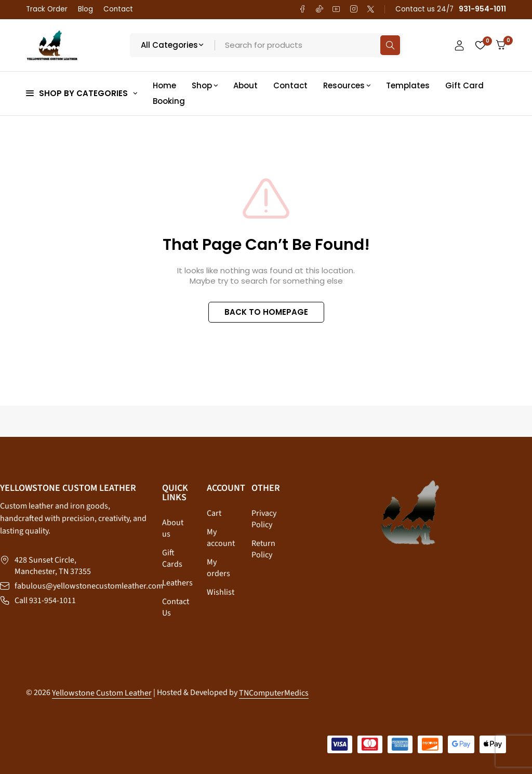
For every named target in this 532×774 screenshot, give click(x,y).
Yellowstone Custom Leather (102, 693)
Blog (85, 9)
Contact (118, 9)
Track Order (47, 9)
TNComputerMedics (274, 693)
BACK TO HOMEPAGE (266, 312)
